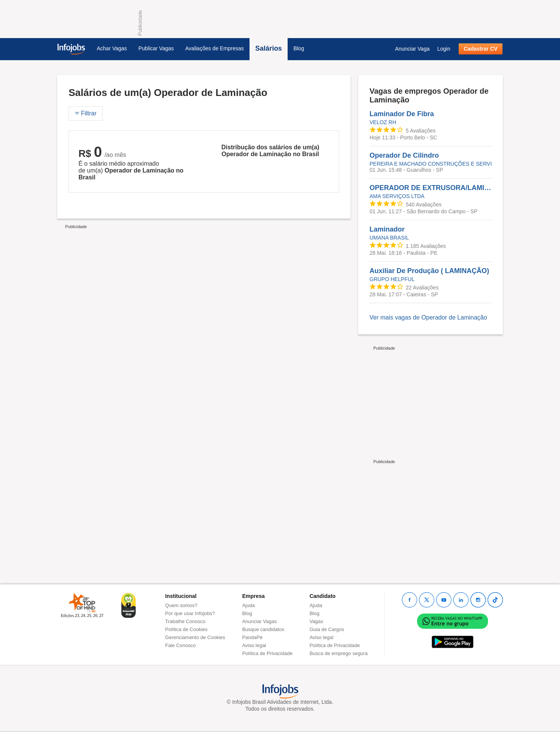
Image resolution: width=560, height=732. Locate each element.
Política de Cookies (186, 629)
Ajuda (249, 605)
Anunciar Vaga (412, 49)
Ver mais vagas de (428, 317)
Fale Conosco (181, 645)
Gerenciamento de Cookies (195, 637)
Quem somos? (182, 605)
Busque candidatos (263, 629)
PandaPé (253, 637)
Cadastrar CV (481, 49)
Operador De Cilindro (404, 155)
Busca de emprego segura (338, 653)
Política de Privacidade (267, 653)
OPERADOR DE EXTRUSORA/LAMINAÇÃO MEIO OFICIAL (430, 188)
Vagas (316, 621)
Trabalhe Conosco (186, 621)
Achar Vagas (112, 48)
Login (444, 49)
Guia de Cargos (327, 629)
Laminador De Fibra (402, 114)
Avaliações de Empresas (214, 48)
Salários (269, 48)
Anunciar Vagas (260, 621)
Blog (299, 48)
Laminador (387, 229)
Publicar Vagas (156, 48)
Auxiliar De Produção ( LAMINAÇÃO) (429, 271)
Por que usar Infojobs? (190, 613)
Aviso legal (254, 645)
